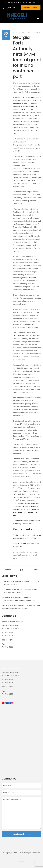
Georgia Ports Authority (26, 97)
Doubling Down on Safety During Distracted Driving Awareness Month (19, 591)
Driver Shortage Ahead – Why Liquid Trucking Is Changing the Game (20, 583)
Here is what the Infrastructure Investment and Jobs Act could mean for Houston (21, 607)
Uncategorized (34, 32)
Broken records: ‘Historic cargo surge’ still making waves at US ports (25, 555)
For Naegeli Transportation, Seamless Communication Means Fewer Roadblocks (18, 599)
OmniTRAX (17, 410)
